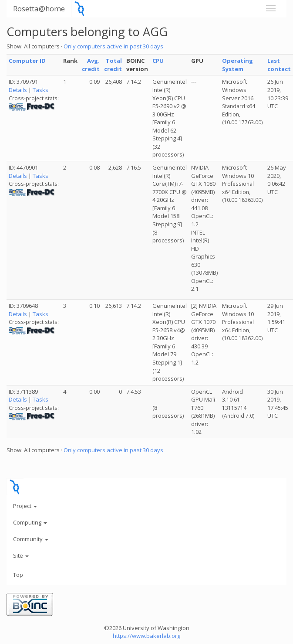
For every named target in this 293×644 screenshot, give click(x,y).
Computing (30, 522)
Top (18, 575)
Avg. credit (91, 65)
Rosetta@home (39, 9)
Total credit (113, 65)
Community (31, 539)
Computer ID (27, 61)
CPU (158, 61)
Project (25, 506)
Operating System (237, 65)
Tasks (40, 90)
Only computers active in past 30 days (113, 46)
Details (18, 90)
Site (21, 555)
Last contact (279, 65)
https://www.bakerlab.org (146, 636)
